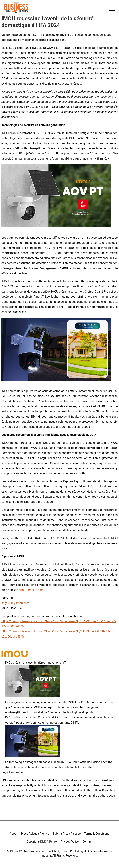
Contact (87, 842)
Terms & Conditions (97, 834)
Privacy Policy (70, 842)
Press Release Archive (35, 834)
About (13, 834)
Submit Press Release (67, 834)
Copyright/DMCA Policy (42, 842)
